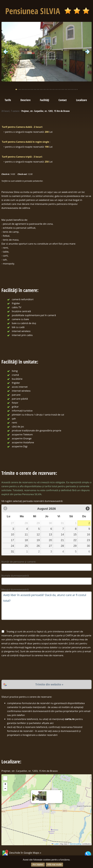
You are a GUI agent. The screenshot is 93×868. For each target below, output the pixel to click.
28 (62, 546)
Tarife (8, 100)
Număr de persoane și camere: (19, 562)
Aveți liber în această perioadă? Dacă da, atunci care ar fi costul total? (46, 606)
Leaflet (55, 844)
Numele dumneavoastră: (15, 576)
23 (88, 540)
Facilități (45, 100)
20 (50, 540)
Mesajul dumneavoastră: (15, 589)
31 (12, 551)
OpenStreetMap (75, 844)
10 (12, 534)
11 (26, 534)
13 (50, 534)
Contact (63, 100)
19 (38, 540)
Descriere (25, 100)
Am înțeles (38, 865)
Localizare (81, 100)
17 (12, 540)
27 (50, 546)
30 (88, 546)
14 (62, 534)
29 (75, 546)
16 (88, 534)
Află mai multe (54, 865)
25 (26, 546)
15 (75, 534)
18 (26, 540)
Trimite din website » (49, 684)
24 (12, 546)
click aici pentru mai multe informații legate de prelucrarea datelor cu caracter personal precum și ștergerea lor (46, 647)
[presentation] (23, 669)
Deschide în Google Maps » (21, 853)
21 (62, 540)
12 (38, 534)
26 (38, 546)
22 (75, 540)
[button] (47, 807)
